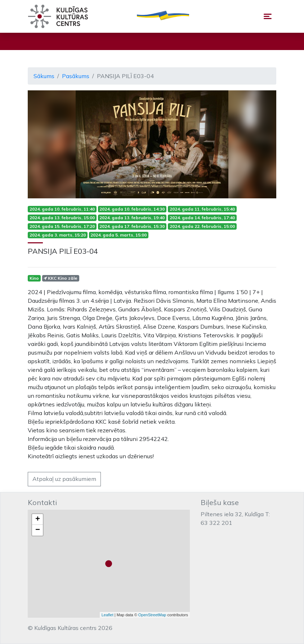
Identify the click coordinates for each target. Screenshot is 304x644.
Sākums (44, 76)
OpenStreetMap (152, 615)
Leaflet (108, 615)
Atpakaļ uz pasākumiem (64, 479)
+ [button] (38, 519)
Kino (34, 278)
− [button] (38, 530)
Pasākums (76, 76)
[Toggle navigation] (268, 16)
